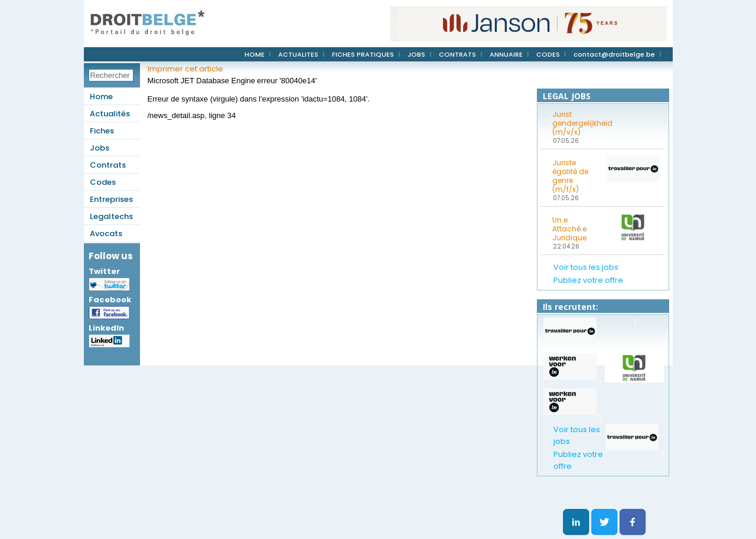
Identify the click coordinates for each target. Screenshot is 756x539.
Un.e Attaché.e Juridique (569, 229)
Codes (103, 182)
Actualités (110, 114)
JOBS (416, 54)
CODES (548, 54)
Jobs (100, 148)
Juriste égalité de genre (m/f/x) (570, 176)
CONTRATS (457, 54)
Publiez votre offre (588, 280)
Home (101, 97)
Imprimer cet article (185, 69)
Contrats (108, 165)
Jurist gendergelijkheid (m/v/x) (576, 123)
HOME (255, 54)
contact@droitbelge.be (614, 54)
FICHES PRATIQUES (363, 54)
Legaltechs (111, 216)
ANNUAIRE (506, 54)
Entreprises (111, 199)
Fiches (102, 131)
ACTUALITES (298, 54)
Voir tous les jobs (586, 267)
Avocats (106, 233)
